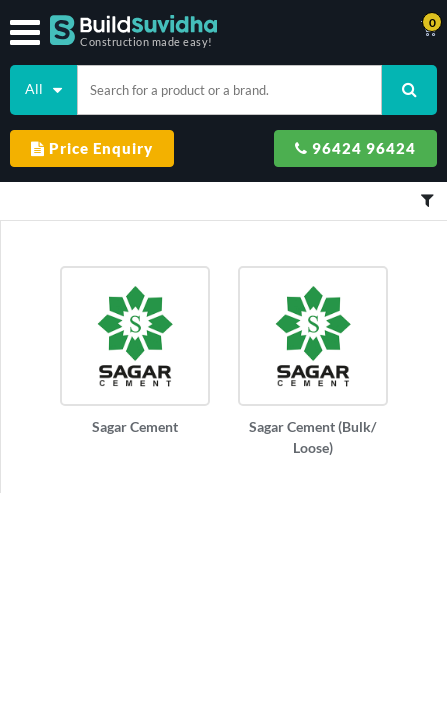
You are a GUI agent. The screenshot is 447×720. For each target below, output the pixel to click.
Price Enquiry (92, 148)
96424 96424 (355, 148)
